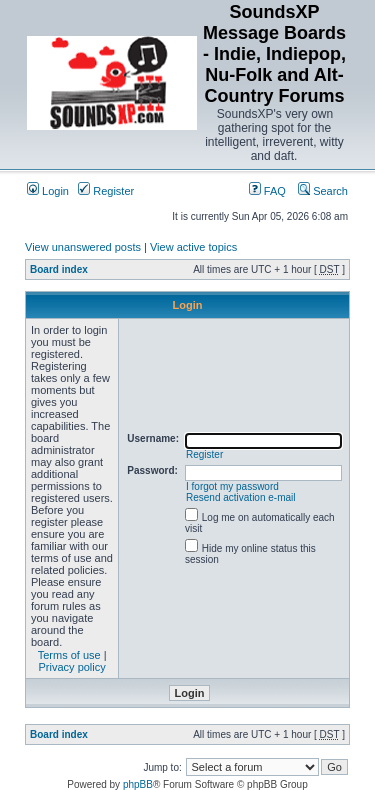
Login (48, 191)
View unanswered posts (83, 247)
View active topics (193, 247)
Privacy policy (72, 667)
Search (323, 191)
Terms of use (69, 655)
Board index (59, 269)
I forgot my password (232, 486)
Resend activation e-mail (241, 497)
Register (106, 191)
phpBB (138, 784)
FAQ (267, 191)
